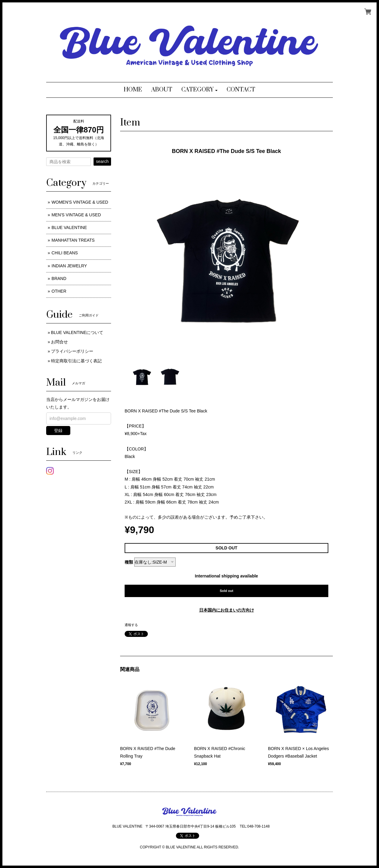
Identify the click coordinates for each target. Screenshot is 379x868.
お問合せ (59, 342)
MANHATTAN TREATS (73, 240)
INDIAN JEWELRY (69, 266)
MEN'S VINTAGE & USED (76, 215)
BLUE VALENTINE (69, 227)
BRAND (59, 278)
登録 (58, 431)
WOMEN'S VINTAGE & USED (80, 202)
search (102, 161)
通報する (131, 625)
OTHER (59, 291)
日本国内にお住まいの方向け (227, 610)
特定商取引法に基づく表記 (76, 361)
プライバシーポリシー (72, 351)
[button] (200, 90)
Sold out (226, 591)
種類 (129, 562)
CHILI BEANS (65, 253)
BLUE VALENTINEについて (77, 332)
